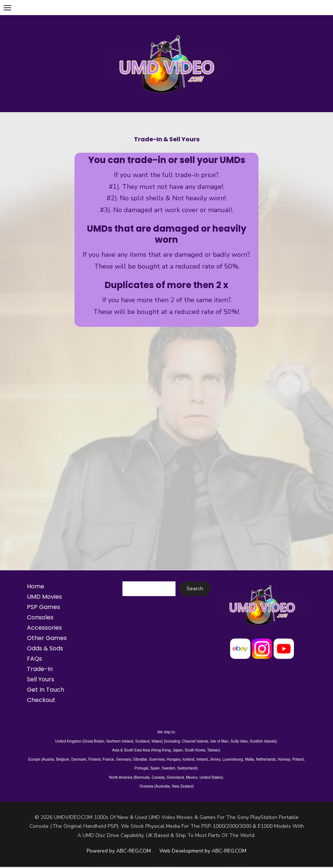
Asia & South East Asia (131, 751)
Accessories (44, 629)
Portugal (141, 769)
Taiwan (213, 751)
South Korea (195, 751)
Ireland (202, 760)
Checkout (41, 701)
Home (35, 587)
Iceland (188, 760)
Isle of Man (220, 742)
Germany (124, 760)
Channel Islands (195, 742)
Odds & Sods (45, 649)
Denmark (79, 760)
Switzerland (187, 769)
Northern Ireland (120, 742)
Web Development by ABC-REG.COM (203, 852)
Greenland (175, 779)
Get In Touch (45, 691)
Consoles (40, 618)
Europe (34, 760)
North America (121, 779)
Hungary (174, 760)
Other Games (46, 639)
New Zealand (183, 787)
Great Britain (94, 742)
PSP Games (43, 608)
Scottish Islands (263, 742)
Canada (158, 779)
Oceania (146, 787)
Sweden (169, 769)
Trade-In (39, 670)
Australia (162, 787)
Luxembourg (233, 760)
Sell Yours (40, 680)
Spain (155, 769)
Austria (48, 760)
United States (211, 779)
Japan (178, 751)
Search (195, 590)
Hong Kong (161, 751)
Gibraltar (140, 760)
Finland (95, 760)
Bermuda (142, 779)
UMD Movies (44, 598)
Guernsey (157, 760)
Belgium (63, 760)
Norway (284, 760)
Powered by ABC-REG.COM (119, 852)
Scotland (142, 742)
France (108, 760)
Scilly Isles (239, 742)
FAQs (34, 660)
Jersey (215, 760)
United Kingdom (68, 742)
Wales (157, 742)
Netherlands (266, 760)
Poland (298, 760)
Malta (249, 760)
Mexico (192, 779)
